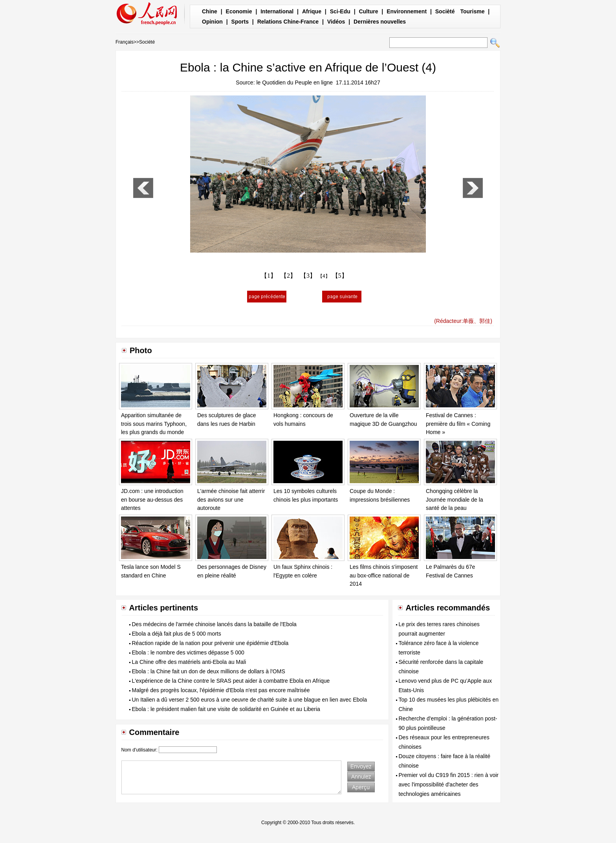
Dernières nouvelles (380, 22)
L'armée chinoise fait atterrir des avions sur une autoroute (231, 499)
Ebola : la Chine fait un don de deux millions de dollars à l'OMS (209, 671)
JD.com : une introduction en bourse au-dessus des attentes (152, 499)
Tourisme (472, 11)
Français (125, 42)
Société (147, 42)
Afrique (312, 11)
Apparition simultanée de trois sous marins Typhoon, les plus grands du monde (154, 424)
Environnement (407, 11)
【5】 (340, 276)
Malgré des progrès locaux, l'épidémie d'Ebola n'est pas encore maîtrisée (221, 690)
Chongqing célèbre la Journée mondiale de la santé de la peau (455, 499)
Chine (210, 11)
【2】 (288, 276)
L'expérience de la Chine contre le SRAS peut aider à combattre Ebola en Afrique (231, 681)
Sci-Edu (340, 11)
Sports (240, 22)
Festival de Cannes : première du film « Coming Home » (458, 424)
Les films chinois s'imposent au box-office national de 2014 (384, 575)
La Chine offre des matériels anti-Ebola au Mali (189, 662)
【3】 (308, 276)
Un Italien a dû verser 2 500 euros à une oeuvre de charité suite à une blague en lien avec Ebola (250, 700)
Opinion (212, 22)
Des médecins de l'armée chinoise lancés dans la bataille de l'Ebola (214, 624)
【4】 (324, 276)
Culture (368, 11)
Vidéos (336, 22)
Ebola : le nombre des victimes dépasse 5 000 (188, 652)
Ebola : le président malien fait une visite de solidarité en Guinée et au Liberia (226, 709)
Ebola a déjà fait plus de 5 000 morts (177, 634)
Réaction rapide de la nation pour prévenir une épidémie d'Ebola (210, 643)
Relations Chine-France (288, 22)
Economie (239, 11)
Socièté (445, 11)
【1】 (269, 276)
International (277, 11)
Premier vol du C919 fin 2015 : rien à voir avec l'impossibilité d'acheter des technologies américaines (449, 784)
